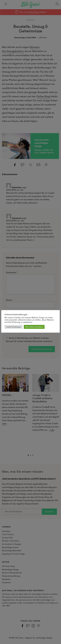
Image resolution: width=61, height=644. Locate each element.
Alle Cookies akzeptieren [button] (34, 327)
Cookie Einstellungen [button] (13, 327)
